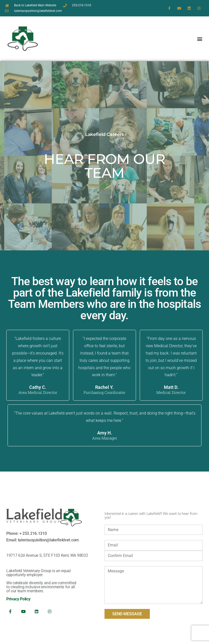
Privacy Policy (18, 599)
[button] (200, 39)
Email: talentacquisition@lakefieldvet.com (43, 540)
